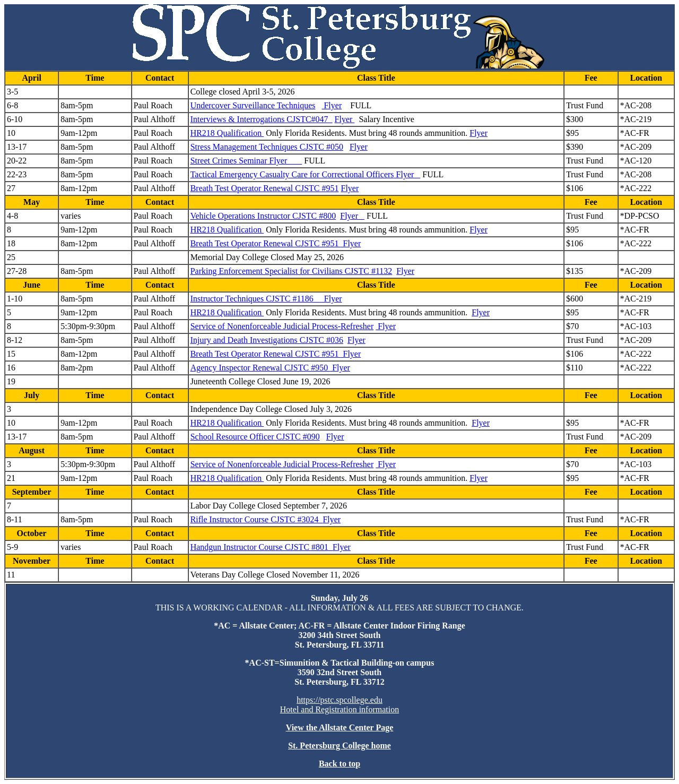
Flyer (332, 105)
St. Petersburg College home (339, 746)
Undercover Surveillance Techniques (253, 105)
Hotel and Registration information (339, 709)
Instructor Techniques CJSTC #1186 (255, 299)
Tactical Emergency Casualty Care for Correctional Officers (292, 174)
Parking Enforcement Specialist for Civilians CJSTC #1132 (291, 271)
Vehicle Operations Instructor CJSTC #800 (263, 216)
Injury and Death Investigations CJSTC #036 (267, 340)
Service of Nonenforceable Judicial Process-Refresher (282, 326)
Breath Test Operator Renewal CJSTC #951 (265, 188)
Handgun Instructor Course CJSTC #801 (262, 547)
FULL (361, 105)
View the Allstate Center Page (340, 727)
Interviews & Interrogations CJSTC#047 (262, 119)
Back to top (339, 764)
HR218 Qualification (227, 133)
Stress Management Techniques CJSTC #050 (267, 147)
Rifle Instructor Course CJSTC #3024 (257, 519)
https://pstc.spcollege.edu (339, 700)
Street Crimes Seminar (229, 161)
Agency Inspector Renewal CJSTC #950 (260, 368)
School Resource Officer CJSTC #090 (255, 437)
